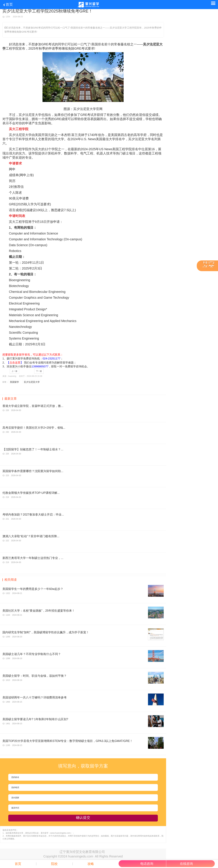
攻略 (91, 864)
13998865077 (40, 367)
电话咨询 (147, 864)
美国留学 (14, 382)
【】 (15, 363)
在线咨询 (186, 864)
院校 (54, 864)
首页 (8, 4)
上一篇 (14, 371)
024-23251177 (51, 359)
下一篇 (39, 371)
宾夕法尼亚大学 (32, 382)
